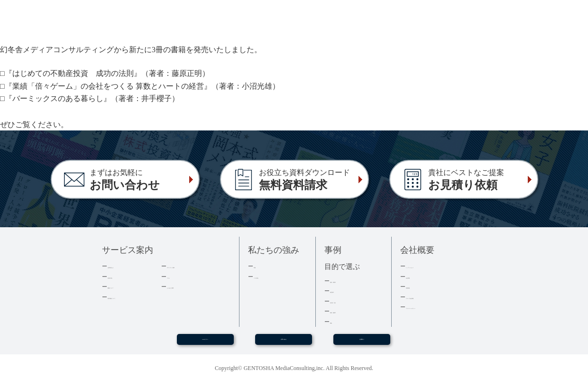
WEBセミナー (205, 343)
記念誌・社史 (349, 301)
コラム (176, 276)
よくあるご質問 (188, 286)
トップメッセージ (431, 266)
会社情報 (418, 276)
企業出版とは (126, 266)
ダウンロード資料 (192, 266)
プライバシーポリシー (437, 307)
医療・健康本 (349, 311)
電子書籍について (132, 297)
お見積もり (362, 343)
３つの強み (269, 276)
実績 (260, 266)
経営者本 (342, 291)
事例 (336, 321)
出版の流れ (123, 276)
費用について (126, 286)
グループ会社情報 (431, 297)
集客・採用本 (349, 281)
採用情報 (418, 286)
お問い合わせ (284, 343)
